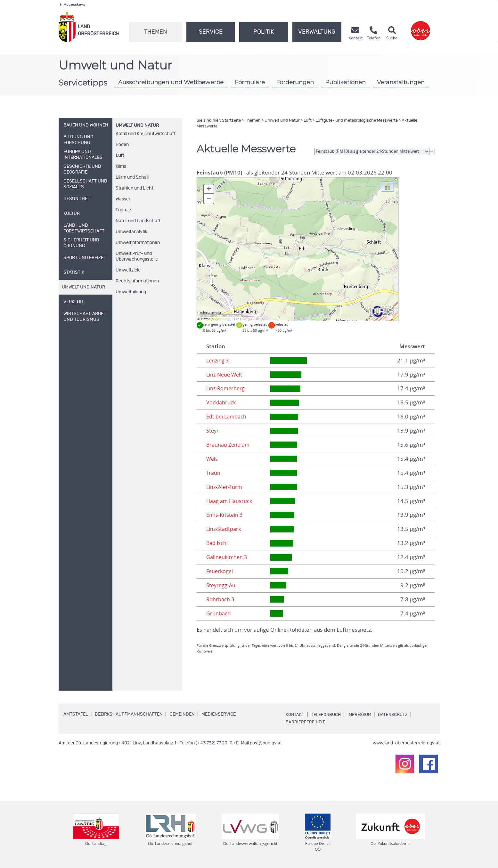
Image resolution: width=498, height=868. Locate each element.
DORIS (218, 316)
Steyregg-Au (221, 585)
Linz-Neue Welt (225, 375)
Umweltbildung (131, 292)
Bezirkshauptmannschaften (129, 714)
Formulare (250, 82)
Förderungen (295, 82)
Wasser (123, 199)
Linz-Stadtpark (224, 529)
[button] (387, 186)
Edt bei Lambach (227, 417)
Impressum (362, 715)
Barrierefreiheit (306, 722)
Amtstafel (76, 714)
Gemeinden (182, 714)
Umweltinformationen (138, 243)
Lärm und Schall (132, 177)
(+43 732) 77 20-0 (214, 743)
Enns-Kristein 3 (225, 515)
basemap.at (233, 316)
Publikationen (345, 82)
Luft (120, 156)
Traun (213, 473)
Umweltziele (128, 270)
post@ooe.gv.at (266, 743)
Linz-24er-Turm (225, 487)
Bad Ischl (217, 543)
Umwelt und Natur (137, 126)
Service (211, 32)
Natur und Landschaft (138, 221)
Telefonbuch (327, 715)
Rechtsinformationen (137, 281)
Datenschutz (397, 715)
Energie (123, 210)
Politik (264, 32)
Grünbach (218, 613)
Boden (122, 145)
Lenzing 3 (218, 361)
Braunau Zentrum (229, 445)
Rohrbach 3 (220, 599)
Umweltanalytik (131, 232)
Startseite (231, 121)
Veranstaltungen (401, 82)
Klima (121, 166)
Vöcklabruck (221, 402)
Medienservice (219, 714)
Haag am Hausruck (230, 501)
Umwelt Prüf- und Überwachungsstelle (137, 256)
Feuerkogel (220, 571)
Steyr (213, 431)
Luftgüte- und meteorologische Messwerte (357, 121)
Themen (155, 32)
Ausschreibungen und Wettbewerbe (171, 82)
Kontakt (295, 715)
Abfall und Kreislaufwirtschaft (146, 134)
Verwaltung (317, 32)
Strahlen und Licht (135, 188)
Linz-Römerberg (226, 388)
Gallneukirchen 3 (227, 557)
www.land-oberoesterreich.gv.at (406, 743)
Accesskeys (73, 4)
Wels (212, 459)
